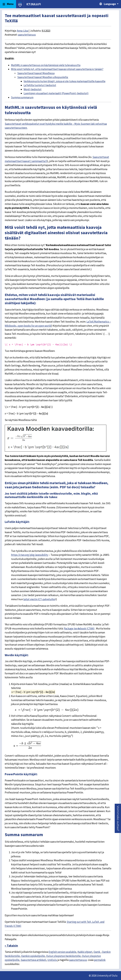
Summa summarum (22, 97)
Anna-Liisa (23, 31)
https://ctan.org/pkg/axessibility (30, 555)
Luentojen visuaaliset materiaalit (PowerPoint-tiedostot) (56, 93)
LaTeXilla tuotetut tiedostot (40, 85)
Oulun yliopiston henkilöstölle (63, 956)
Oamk (97, 952)
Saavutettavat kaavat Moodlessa (36, 73)
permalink (100, 960)
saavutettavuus (27, 35)
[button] (118, 818)
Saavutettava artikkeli (33, 960)
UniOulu (52, 960)
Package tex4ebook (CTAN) (79, 629)
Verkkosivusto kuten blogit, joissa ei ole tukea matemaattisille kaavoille (65, 81)
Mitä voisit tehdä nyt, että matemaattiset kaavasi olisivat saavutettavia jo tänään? (57, 69)
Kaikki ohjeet (85, 952)
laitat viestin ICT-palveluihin (39, 599)
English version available (62, 952)
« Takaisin (11, 946)
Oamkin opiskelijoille (33, 956)
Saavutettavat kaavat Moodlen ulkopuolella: (43, 77)
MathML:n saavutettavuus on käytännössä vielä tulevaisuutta (46, 65)
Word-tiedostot (33, 89)
